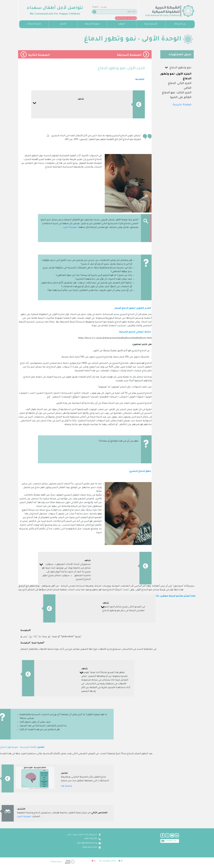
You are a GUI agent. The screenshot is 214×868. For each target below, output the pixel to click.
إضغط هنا (66, 786)
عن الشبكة (180, 24)
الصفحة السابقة (129, 55)
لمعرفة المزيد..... (68, 228)
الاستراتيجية (151, 24)
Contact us (79, 841)
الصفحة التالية (39, 55)
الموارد (122, 24)
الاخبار (63, 24)
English (22, 7)
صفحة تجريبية (182, 105)
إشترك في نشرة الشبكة (53, 18)
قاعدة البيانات (34, 24)
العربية (30, 7)
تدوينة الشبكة (92, 24)
